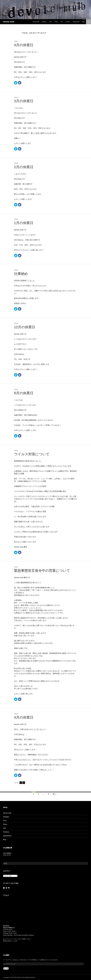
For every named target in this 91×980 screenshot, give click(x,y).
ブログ (16, 41)
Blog (83, 22)
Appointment (76, 22)
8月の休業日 (24, 393)
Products (68, 22)
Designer (44, 22)
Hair (62, 22)
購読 (6, 968)
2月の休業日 (24, 167)
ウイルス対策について (32, 454)
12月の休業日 (25, 327)
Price (51, 22)
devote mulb (9, 22)
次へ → (55, 794)
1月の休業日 (24, 223)
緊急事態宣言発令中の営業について (42, 571)
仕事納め (21, 274)
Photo (56, 22)
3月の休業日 (24, 101)
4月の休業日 (24, 45)
